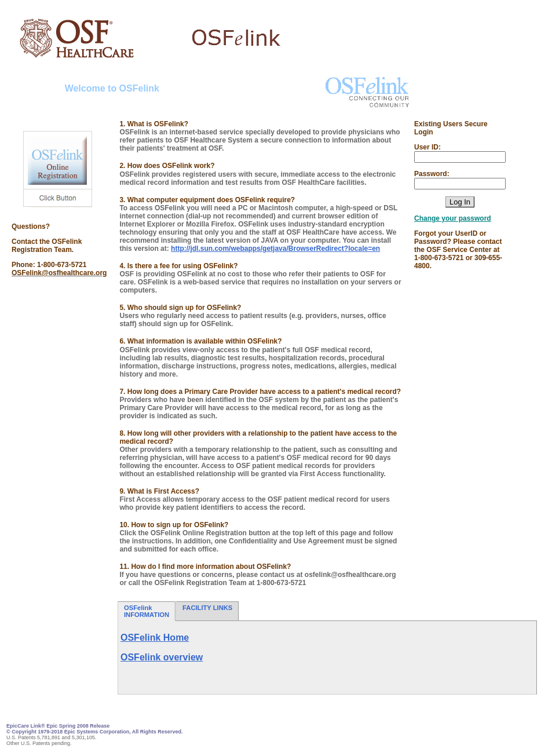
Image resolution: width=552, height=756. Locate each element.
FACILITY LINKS (207, 611)
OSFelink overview (162, 657)
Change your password (453, 218)
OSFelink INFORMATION (147, 611)
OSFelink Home (155, 638)
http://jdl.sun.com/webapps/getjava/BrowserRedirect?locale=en (275, 249)
